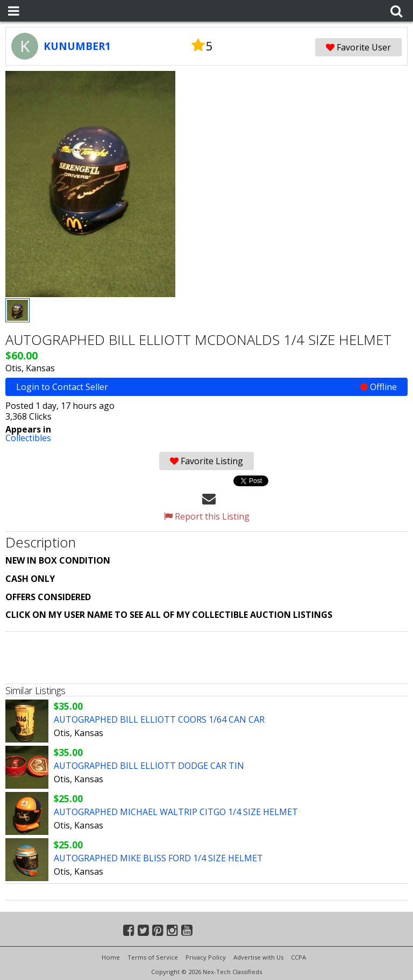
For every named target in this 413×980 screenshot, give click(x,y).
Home (111, 957)
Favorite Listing (206, 461)
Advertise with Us (258, 957)
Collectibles (28, 438)
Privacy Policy (206, 957)
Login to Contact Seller (206, 387)
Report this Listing (207, 516)
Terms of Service (153, 957)
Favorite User (358, 47)
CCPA (298, 957)
